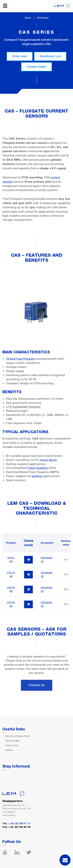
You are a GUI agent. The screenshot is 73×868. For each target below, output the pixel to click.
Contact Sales (36, 67)
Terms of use (12, 745)
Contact (9, 750)
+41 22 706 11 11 (20, 824)
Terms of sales (12, 741)
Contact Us (37, 685)
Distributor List (50, 56)
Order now (20, 56)
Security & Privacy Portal (17, 736)
